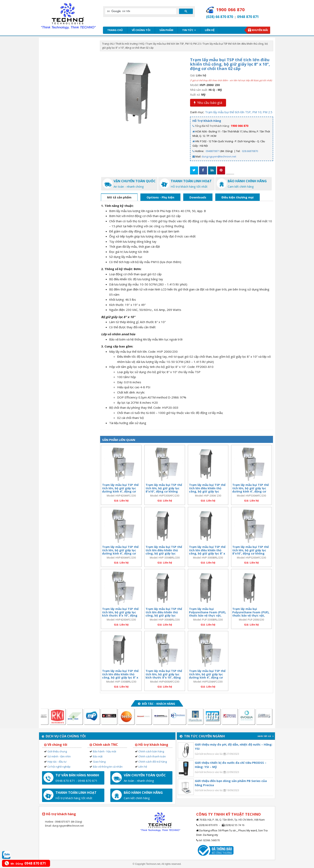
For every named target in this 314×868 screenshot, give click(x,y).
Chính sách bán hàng (151, 751)
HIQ (142, 44)
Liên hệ (210, 30)
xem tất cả (266, 736)
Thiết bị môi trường (127, 44)
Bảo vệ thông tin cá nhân (108, 767)
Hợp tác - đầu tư (57, 762)
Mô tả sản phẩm (119, 197)
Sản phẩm (166, 30)
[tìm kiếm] (140, 11)
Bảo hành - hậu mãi (105, 751)
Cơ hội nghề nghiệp (59, 767)
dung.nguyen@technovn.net (219, 156)
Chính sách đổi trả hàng (153, 762)
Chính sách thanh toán (152, 756)
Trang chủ (115, 30)
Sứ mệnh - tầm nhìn (59, 756)
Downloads (198, 197)
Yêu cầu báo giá (208, 103)
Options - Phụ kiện (160, 197)
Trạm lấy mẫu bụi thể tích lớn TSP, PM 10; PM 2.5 (174, 44)
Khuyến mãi (260, 30)
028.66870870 (250, 151)
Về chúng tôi (141, 30)
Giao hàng (99, 762)
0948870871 (213, 151)
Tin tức (189, 30)
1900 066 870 (240, 126)
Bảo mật (98, 756)
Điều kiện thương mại (238, 197)
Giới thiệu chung (57, 751)
